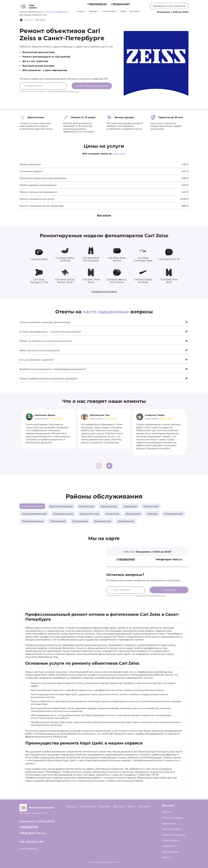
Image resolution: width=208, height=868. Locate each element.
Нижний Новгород (173, 835)
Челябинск (169, 846)
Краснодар (169, 823)
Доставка (119, 807)
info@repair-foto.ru (169, 560)
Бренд (94, 11)
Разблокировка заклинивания (38, 185)
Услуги (81, 11)
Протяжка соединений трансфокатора (43, 178)
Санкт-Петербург (173, 818)
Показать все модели (104, 291)
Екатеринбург (171, 852)
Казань (166, 857)
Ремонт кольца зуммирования (38, 192)
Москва (167, 812)
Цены (123, 11)
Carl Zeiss (40, 20)
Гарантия (104, 807)
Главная (28, 20)
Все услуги (104, 215)
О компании (109, 11)
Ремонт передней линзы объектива (41, 206)
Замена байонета (30, 164)
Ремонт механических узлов (37, 199)
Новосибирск (170, 840)
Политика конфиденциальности (104, 862)
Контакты (135, 11)
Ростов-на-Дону (172, 829)
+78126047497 (120, 4)
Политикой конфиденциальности (64, 91)
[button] (109, 466)
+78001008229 (97, 4)
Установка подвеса (31, 171)
